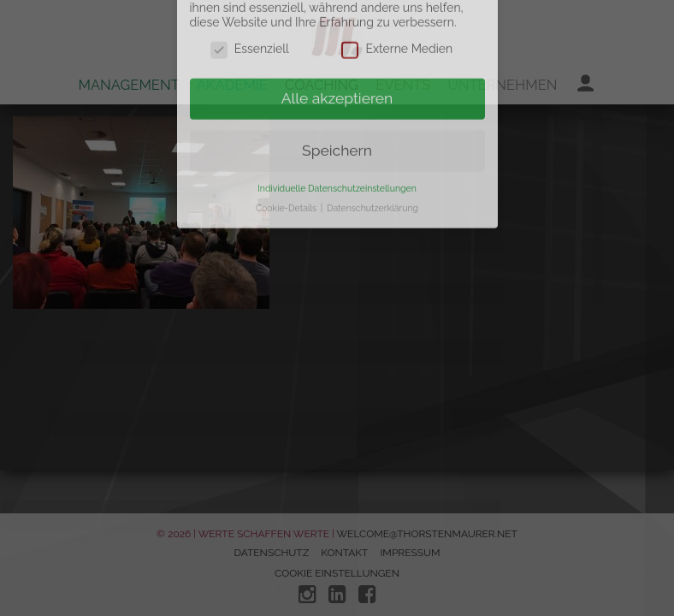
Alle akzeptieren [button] (337, 75)
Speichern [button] (337, 127)
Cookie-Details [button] (287, 185)
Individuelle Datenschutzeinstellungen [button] (337, 165)
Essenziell (250, 27)
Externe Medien (397, 27)
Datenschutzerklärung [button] (372, 185)
